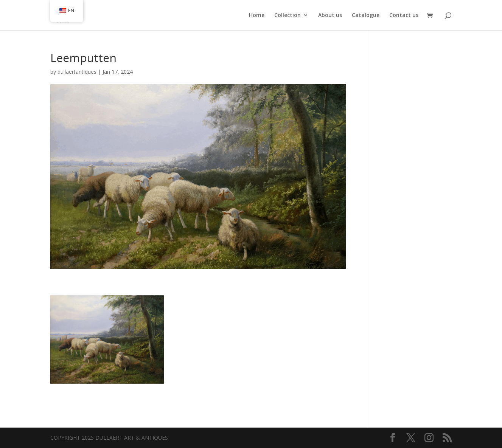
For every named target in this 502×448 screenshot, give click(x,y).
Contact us (404, 16)
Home (257, 16)
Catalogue (366, 16)
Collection (288, 16)
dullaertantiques (77, 72)
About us (330, 16)
